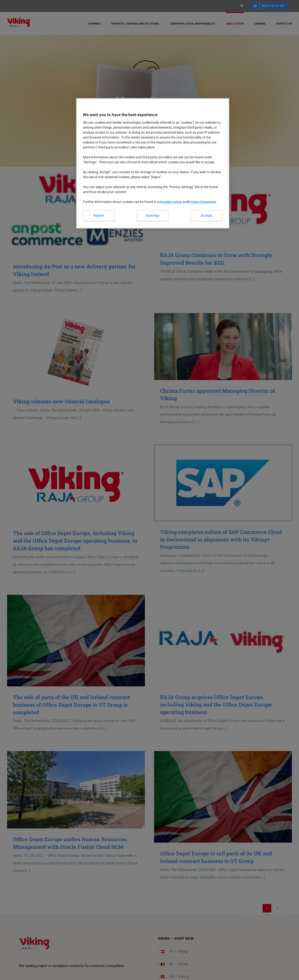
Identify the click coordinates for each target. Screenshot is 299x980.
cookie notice (172, 202)
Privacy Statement (202, 202)
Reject (99, 215)
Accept (206, 215)
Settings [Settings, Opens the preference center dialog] (153, 215)
